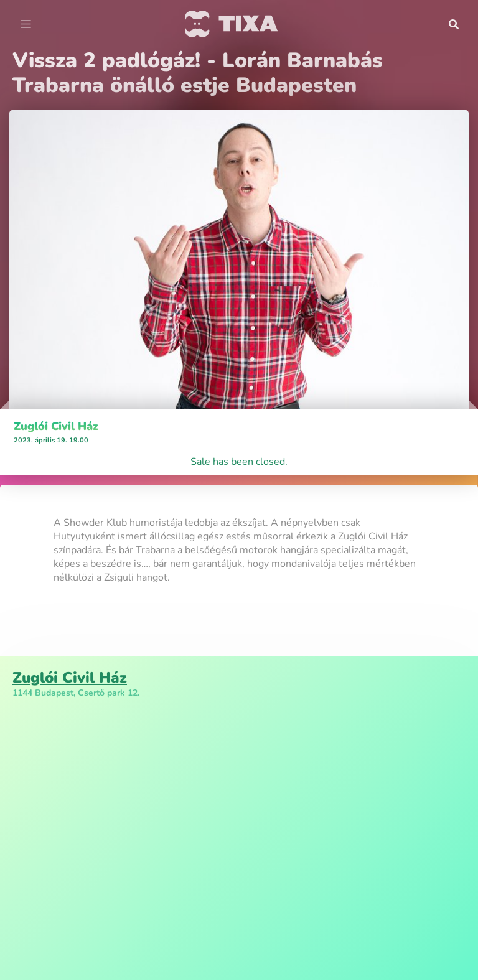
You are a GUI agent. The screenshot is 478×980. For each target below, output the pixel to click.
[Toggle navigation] (26, 24)
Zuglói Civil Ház (56, 426)
